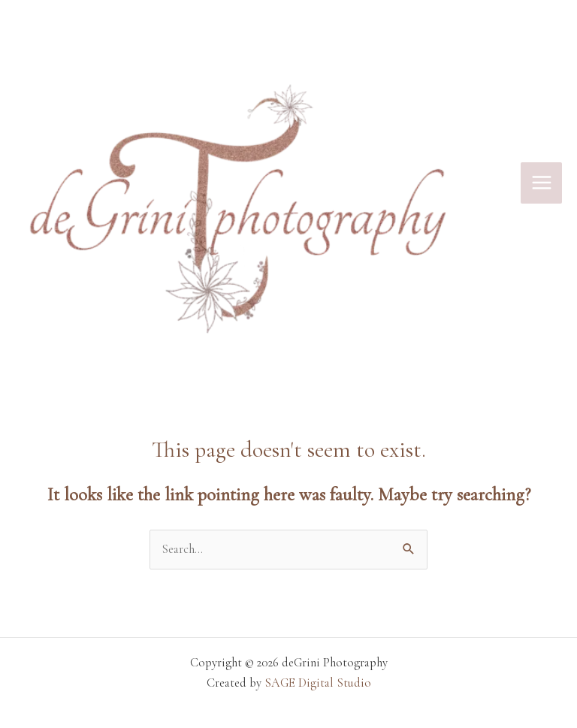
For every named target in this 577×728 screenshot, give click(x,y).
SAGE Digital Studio (318, 683)
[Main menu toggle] (541, 183)
